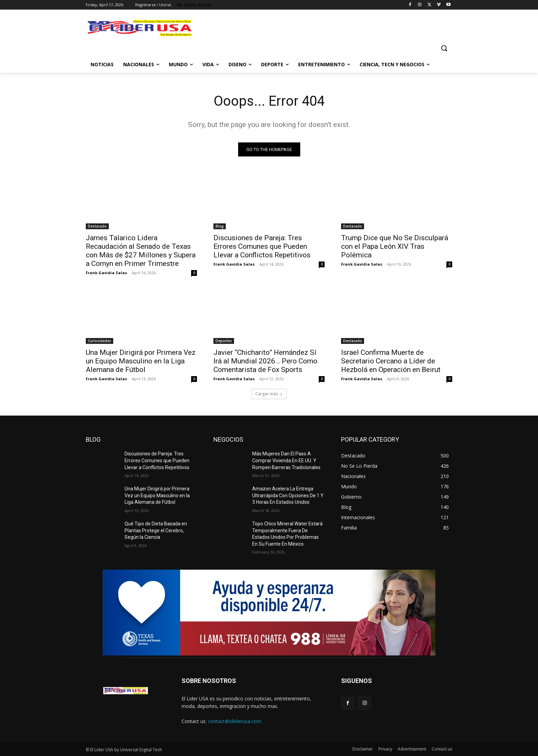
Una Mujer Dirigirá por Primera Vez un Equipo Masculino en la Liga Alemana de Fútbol (141, 361)
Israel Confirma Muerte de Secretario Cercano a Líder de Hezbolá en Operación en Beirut (391, 361)
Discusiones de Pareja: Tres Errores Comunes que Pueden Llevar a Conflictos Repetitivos (262, 246)
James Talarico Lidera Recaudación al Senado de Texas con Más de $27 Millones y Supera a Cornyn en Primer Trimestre (141, 251)
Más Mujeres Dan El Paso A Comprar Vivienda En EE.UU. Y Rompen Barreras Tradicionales (286, 460)
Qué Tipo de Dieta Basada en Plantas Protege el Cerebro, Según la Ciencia (156, 530)
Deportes (224, 341)
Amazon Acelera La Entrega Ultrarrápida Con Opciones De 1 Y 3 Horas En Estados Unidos (288, 495)
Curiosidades (100, 341)
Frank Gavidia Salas (106, 273)
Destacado (97, 226)
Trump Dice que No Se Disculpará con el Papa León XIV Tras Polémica (395, 246)
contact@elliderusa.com (235, 721)
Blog (220, 226)
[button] (444, 48)
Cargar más (269, 394)
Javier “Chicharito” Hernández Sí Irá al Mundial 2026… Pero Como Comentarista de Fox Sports (265, 361)
